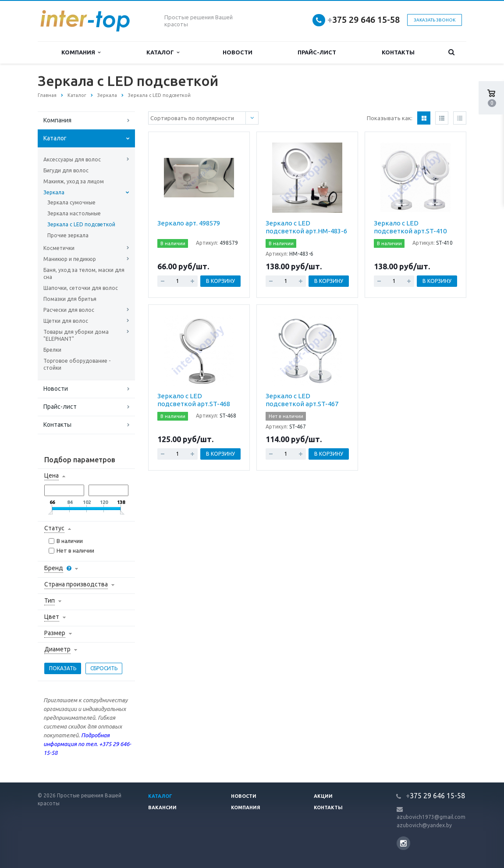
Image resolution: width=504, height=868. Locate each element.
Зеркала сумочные (71, 202)
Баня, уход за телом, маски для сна (84, 273)
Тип (50, 600)
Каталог (163, 52)
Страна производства (76, 584)
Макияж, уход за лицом (74, 181)
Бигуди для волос (66, 170)
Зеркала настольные (74, 213)
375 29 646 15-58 (364, 20)
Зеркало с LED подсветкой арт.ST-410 (410, 227)
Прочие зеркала (68, 235)
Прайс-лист (317, 52)
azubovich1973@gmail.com (431, 817)
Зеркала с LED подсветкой (81, 224)
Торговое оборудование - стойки (77, 364)
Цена (51, 475)
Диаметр (57, 649)
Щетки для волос (66, 321)
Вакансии (162, 807)
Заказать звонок (435, 20)
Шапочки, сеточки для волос (81, 288)
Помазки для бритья (70, 299)
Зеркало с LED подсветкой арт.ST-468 (194, 400)
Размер (55, 633)
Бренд (54, 568)
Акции (323, 796)
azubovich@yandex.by (424, 825)
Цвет (52, 617)
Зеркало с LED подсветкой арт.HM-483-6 (306, 227)
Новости (238, 52)
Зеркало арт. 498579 (189, 223)
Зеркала (54, 192)
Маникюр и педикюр (70, 259)
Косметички (59, 248)
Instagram (403, 843)
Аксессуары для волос (72, 159)
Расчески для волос (69, 310)
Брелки (52, 350)
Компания (81, 52)
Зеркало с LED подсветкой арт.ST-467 (302, 400)
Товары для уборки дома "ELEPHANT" (76, 335)
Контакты (398, 52)
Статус (54, 528)
